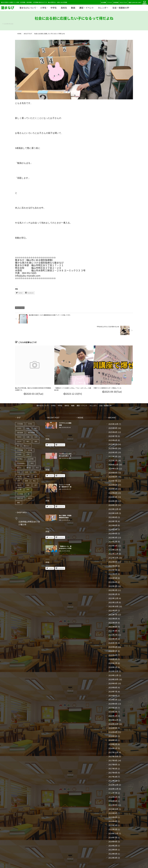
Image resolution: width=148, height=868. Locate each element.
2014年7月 (113, 826)
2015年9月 (113, 802)
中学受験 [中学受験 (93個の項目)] (20, 412)
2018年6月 (113, 720)
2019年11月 (113, 664)
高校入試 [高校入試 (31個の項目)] (20, 487)
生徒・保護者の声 (121, 8)
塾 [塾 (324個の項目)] (18, 434)
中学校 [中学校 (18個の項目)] (30, 412)
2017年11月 (113, 741)
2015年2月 (113, 818)
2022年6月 (113, 562)
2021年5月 (113, 611)
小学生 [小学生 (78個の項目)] (19, 443)
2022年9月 (113, 550)
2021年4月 (113, 615)
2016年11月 (113, 777)
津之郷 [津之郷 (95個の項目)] (19, 465)
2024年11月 (113, 457)
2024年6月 (113, 473)
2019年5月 (113, 688)
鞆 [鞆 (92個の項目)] (29, 482)
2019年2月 (113, 700)
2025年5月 (113, 433)
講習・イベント (87, 8)
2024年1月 (113, 493)
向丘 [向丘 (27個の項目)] (36, 425)
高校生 (64, 8)
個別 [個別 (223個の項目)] (36, 417)
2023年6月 (113, 514)
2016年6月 (113, 785)
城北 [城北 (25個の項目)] (28, 430)
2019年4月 (113, 692)
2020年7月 (113, 631)
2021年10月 (113, 595)
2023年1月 (113, 534)
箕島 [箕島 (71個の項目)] (28, 474)
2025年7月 (113, 425)
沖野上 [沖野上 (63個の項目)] (35, 461)
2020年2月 (113, 652)
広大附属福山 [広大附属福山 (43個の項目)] (21, 452)
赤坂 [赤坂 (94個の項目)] (28, 478)
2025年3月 (113, 441)
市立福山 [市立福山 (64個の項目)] (20, 447)
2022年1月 (113, 583)
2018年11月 (113, 708)
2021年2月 (113, 623)
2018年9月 (113, 716)
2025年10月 (113, 412)
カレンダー (103, 8)
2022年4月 (113, 570)
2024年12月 (113, 453)
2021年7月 (113, 603)
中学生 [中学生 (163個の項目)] (19, 417)
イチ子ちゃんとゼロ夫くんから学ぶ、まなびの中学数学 (65, 444)
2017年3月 (113, 765)
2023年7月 (113, 510)
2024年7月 (113, 469)
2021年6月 (113, 607)
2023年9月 (113, 506)
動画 (73, 8)
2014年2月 (113, 834)
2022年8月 (113, 554)
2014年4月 (113, 830)
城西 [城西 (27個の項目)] (36, 430)
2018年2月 (113, 733)
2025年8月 (113, 421)
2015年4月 (113, 810)
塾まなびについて (28, 8)
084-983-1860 (136, 3)
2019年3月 (113, 696)
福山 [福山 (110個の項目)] (34, 469)
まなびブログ (123, 3)
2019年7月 (113, 680)
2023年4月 (113, 522)
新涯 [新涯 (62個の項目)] (32, 452)
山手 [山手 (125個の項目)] (28, 443)
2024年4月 (113, 481)
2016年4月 (113, 793)
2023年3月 (113, 526)
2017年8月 (113, 753)
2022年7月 (113, 558)
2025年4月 (113, 437)
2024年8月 (113, 465)
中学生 (54, 8)
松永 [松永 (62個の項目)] (19, 461)
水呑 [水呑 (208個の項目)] (27, 461)
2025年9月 (113, 416)
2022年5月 (113, 566)
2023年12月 (113, 498)
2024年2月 (113, 489)
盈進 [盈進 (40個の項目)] (27, 469)
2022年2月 (113, 579)
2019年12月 (113, 660)
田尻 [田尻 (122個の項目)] (19, 469)
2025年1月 (113, 449)
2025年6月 (113, 429)
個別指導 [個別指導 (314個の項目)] (20, 421)
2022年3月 (113, 575)
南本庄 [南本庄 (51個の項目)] (19, 425)
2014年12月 (113, 822)
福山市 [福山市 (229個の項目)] (19, 474)
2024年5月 (113, 477)
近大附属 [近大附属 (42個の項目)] (20, 482)
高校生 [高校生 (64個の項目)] (30, 487)
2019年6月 (113, 684)
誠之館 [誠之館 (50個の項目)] (19, 478)
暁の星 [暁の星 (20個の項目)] (29, 456)
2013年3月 (113, 846)
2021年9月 (113, 599)
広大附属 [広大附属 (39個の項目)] (31, 447)
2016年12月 (113, 773)
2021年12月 (113, 587)
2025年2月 (113, 445)
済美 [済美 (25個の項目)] (28, 465)
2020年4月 (113, 643)
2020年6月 (113, 635)
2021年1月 (113, 627)
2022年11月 (113, 542)
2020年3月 (113, 647)
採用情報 (116, 3)
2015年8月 (113, 806)
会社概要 (103, 3)
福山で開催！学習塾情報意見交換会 (65, 505)
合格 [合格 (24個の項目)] (28, 425)
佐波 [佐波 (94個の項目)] (28, 417)
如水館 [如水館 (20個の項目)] (30, 439)
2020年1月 (113, 656)
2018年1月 (113, 737)
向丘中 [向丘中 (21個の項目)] (19, 430)
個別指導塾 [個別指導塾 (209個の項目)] (31, 421)
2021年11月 (113, 591)
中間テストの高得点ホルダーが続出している (107, 376)
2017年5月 (113, 757)
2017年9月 (113, 749)
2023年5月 (113, 518)
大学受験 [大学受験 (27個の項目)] (20, 439)
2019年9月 (113, 672)
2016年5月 (113, 789)
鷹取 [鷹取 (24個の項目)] (19, 491)
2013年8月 (113, 838)
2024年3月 (113, 485)
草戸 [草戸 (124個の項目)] (36, 474)
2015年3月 (113, 814)
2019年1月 (113, 704)
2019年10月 (113, 668)
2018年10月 (113, 712)
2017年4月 (113, 761)
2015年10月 (113, 797)
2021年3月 (113, 619)
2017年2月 (113, 769)
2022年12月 (113, 538)
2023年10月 (113, 502)
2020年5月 (113, 639)
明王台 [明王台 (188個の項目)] (19, 456)
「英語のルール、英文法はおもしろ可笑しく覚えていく (65, 537)
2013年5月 (113, 842)
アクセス (110, 3)
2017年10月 (113, 745)
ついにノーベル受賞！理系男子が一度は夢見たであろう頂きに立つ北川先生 (65, 476)
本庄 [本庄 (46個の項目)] (37, 456)
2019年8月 (113, 676)
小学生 (43, 8)
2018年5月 (113, 725)
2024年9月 (113, 461)
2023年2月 (113, 530)
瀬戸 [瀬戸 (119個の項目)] (36, 465)
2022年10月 (113, 546)
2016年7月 (113, 781)
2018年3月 (113, 729)
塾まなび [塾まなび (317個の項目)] (27, 434)
